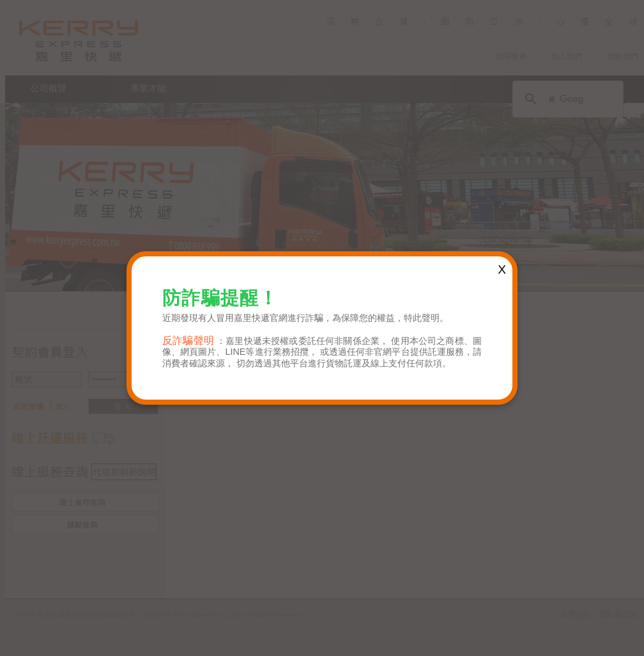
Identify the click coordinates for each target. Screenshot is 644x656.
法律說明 (576, 614)
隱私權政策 (618, 614)
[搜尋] (566, 99)
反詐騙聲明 (188, 340)
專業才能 (148, 89)
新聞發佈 (511, 56)
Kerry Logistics (79, 40)
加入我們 (567, 56)
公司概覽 (49, 89)
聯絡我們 (622, 56)
